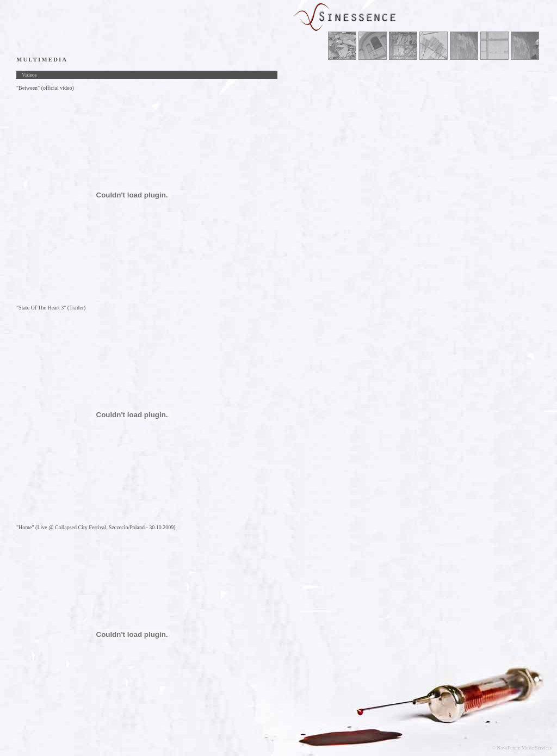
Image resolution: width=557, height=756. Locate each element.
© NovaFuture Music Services (522, 748)
